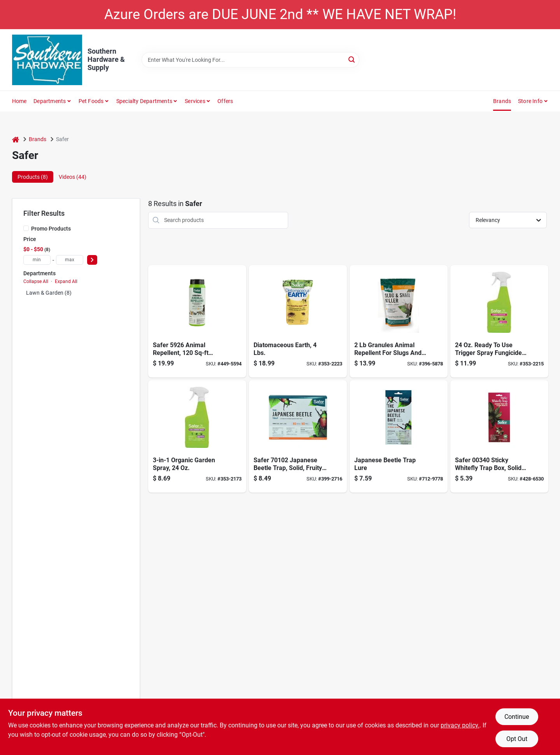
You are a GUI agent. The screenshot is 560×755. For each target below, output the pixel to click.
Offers (225, 101)
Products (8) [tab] (33, 177)
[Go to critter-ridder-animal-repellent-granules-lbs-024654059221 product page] (197, 321)
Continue (517, 717)
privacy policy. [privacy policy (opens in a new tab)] (460, 725)
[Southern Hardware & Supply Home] (47, 60)
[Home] (16, 139)
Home (19, 101)
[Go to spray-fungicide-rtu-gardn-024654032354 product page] (499, 321)
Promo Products (51, 229)
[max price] (70, 260)
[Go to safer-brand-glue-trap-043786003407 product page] (499, 436)
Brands (502, 101)
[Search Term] (250, 60)
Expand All (66, 281)
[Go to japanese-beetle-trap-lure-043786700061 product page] (399, 436)
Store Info (530, 101)
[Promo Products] (26, 228)
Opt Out (517, 739)
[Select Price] (92, 260)
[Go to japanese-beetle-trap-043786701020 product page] (298, 436)
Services (195, 101)
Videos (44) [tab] (73, 177)
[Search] (352, 59)
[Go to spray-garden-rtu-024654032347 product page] (197, 436)
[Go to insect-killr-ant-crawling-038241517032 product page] (298, 321)
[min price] (37, 260)
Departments (50, 101)
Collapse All (36, 281)
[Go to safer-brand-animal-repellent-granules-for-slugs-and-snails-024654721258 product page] (399, 321)
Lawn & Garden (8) (49, 293)
